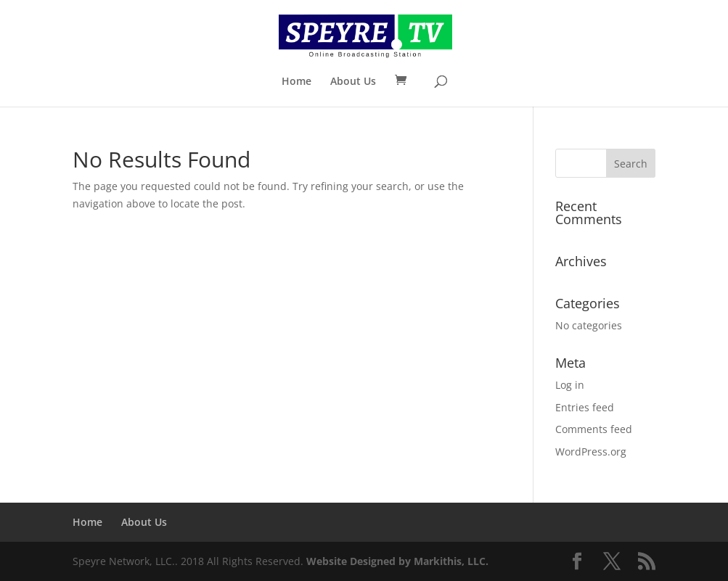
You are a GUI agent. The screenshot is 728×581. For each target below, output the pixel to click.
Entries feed (585, 407)
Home (296, 82)
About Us (353, 82)
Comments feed (594, 429)
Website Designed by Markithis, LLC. (397, 561)
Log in (570, 385)
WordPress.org (591, 452)
